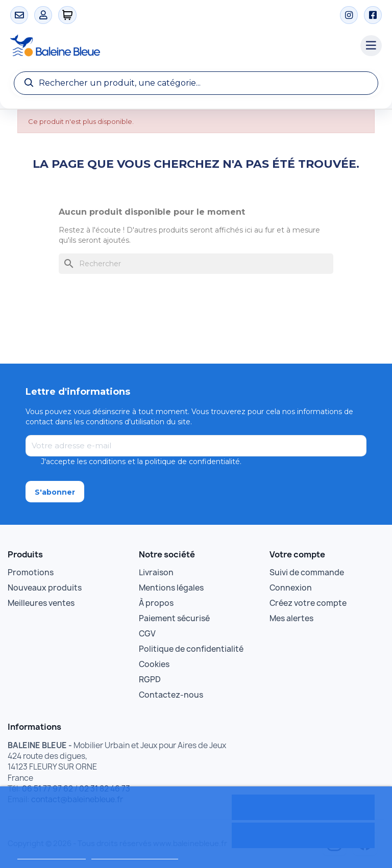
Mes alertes (291, 618)
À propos (156, 603)
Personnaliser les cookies (135, 854)
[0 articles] (68, 15)
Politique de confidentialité (191, 649)
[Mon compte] (43, 15)
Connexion (291, 588)
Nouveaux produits (45, 588)
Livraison (156, 572)
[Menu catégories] (371, 46)
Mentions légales (171, 588)
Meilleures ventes (41, 603)
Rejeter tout (303, 835)
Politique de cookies (51, 854)
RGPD (150, 680)
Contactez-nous (171, 695)
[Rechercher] (196, 264)
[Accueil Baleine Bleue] (180, 46)
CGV (147, 634)
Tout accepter (303, 807)
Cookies (154, 664)
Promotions (31, 572)
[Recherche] (196, 83)
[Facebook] (373, 15)
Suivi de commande (307, 572)
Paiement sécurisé (174, 618)
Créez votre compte (308, 603)
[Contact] (19, 15)
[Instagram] (349, 15)
